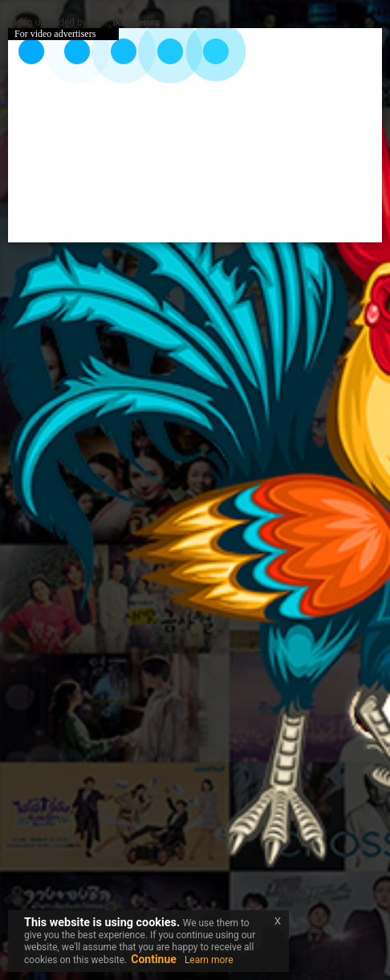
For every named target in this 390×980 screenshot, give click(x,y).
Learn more (209, 960)
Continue (154, 959)
